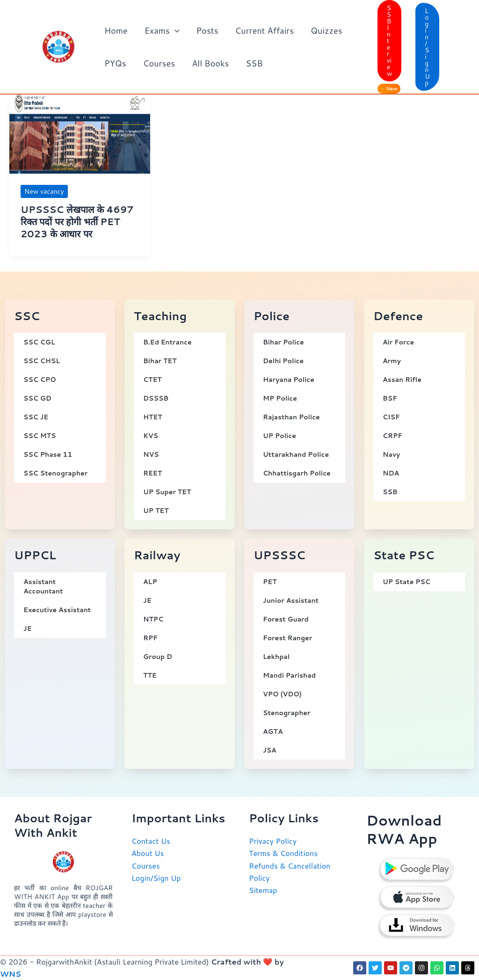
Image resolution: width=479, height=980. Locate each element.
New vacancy (44, 191)
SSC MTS (40, 436)
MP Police (280, 398)
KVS (151, 436)
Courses (159, 63)
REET (152, 473)
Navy (391, 454)
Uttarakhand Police (296, 454)
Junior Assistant (291, 600)
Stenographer (287, 713)
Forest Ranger (287, 638)
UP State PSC (406, 582)
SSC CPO (40, 380)
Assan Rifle (402, 380)
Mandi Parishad (289, 675)
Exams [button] (162, 30)
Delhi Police (283, 361)
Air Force (398, 342)
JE (28, 629)
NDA (391, 473)
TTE (150, 675)
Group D (158, 657)
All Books (210, 63)
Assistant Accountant (43, 586)
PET (270, 582)
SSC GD (37, 398)
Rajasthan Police (291, 417)
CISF (391, 417)
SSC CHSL (42, 361)
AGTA (273, 731)
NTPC (153, 619)
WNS (11, 974)
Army (392, 361)
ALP (150, 582)
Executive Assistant (57, 610)
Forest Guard (286, 619)
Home (116, 30)
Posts (207, 30)
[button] (175, 30)
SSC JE (36, 417)
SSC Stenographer (55, 473)
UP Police (279, 436)
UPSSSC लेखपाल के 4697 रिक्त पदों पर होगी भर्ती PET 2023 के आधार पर (77, 221)
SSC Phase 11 (48, 454)
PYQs (115, 63)
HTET (153, 417)
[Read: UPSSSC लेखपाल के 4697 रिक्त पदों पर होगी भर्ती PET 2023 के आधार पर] (80, 133)
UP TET (156, 511)
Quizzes (327, 30)
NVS (151, 454)
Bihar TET (160, 361)
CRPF (392, 436)
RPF (150, 638)
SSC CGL (39, 342)
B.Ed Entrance (167, 342)
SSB (254, 63)
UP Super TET (167, 492)
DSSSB (156, 398)
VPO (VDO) (282, 694)
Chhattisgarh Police (297, 473)
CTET (152, 380)
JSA (270, 750)
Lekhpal (276, 657)
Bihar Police (283, 342)
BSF (390, 398)
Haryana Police (289, 380)
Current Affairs (265, 30)
